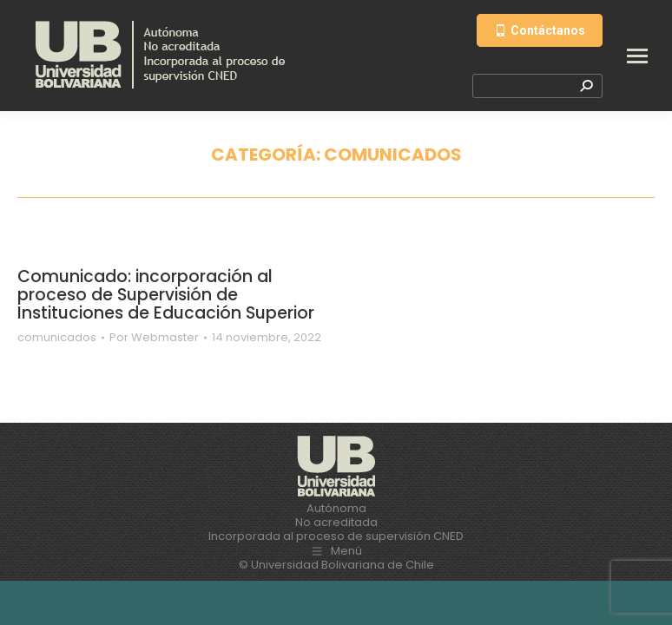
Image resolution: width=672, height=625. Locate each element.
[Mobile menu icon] (637, 56)
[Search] (537, 86)
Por (154, 338)
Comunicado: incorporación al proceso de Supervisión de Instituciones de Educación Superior (166, 295)
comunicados (57, 337)
